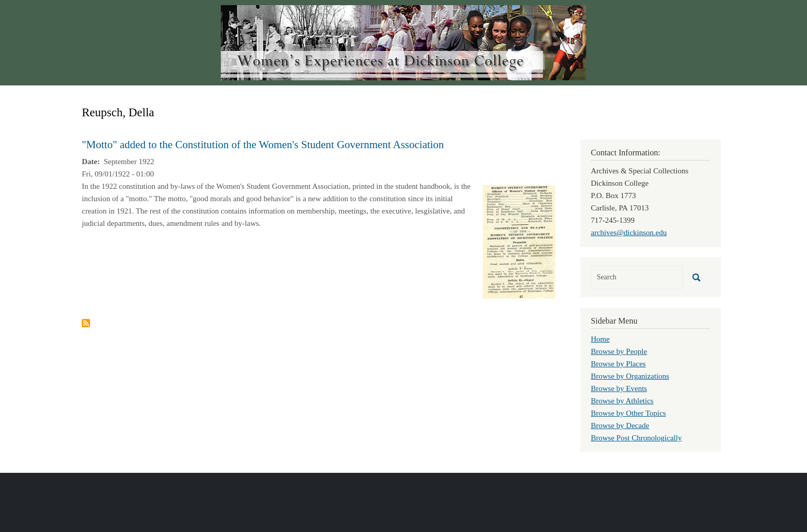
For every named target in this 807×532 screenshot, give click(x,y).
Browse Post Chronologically (636, 438)
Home (600, 339)
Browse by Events (619, 388)
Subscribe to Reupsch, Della (86, 323)
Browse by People (619, 351)
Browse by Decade (620, 425)
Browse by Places (618, 364)
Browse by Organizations (630, 376)
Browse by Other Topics (628, 413)
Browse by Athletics (622, 401)
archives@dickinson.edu (629, 233)
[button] (519, 241)
